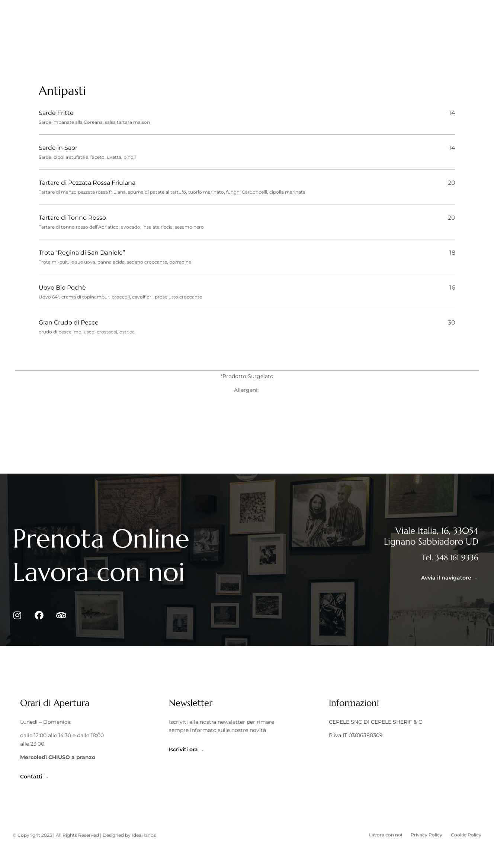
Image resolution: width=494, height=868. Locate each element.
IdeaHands (144, 858)
